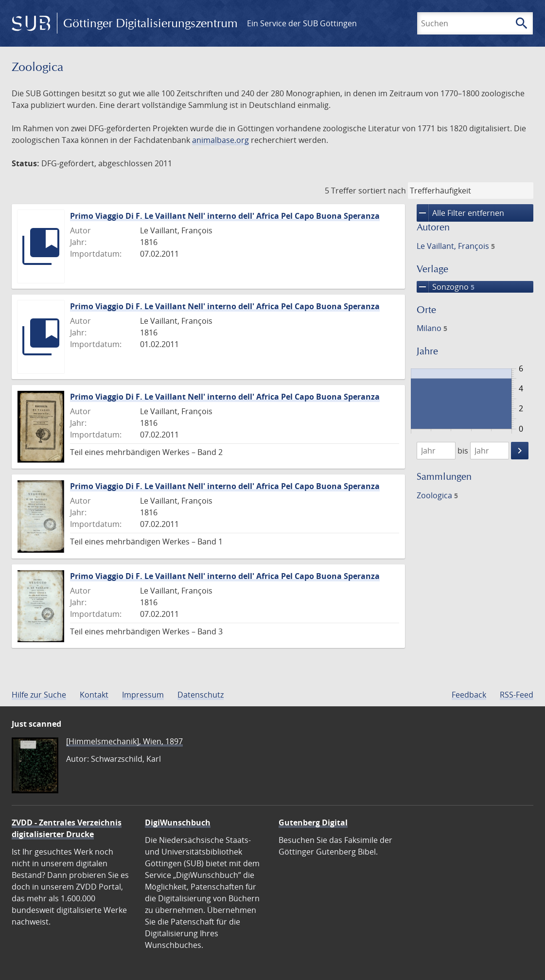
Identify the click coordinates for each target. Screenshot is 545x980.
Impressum (143, 695)
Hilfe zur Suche (39, 695)
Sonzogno (446, 287)
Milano (432, 328)
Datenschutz (201, 695)
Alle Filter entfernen (460, 213)
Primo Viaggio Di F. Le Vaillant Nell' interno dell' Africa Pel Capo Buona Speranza (225, 216)
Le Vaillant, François (456, 246)
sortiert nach (382, 191)
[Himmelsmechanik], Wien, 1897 (124, 741)
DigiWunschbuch (178, 822)
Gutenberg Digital (313, 822)
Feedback (469, 695)
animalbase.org (220, 140)
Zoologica (437, 495)
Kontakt (94, 695)
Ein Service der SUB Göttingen (302, 23)
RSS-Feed (517, 695)
